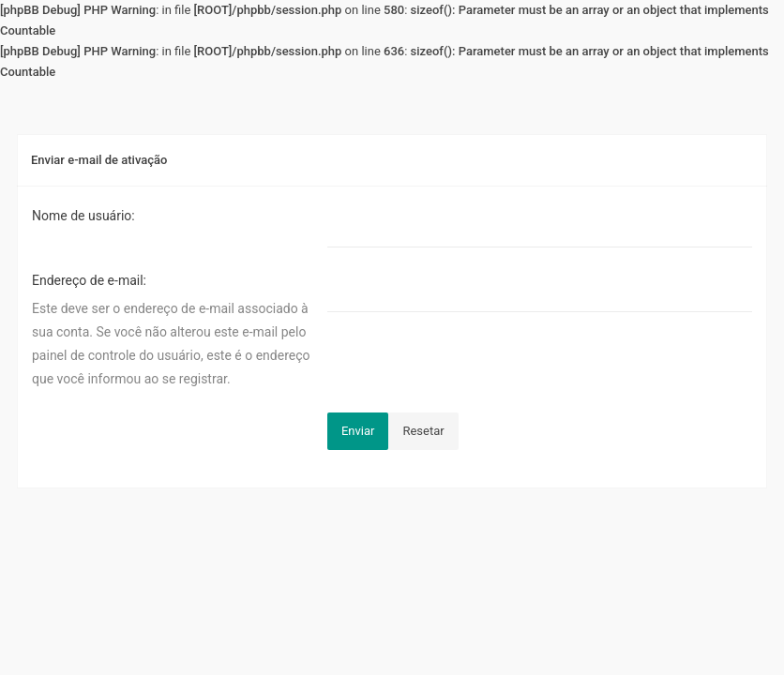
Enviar (358, 431)
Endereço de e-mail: (89, 280)
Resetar (423, 431)
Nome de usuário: (83, 216)
